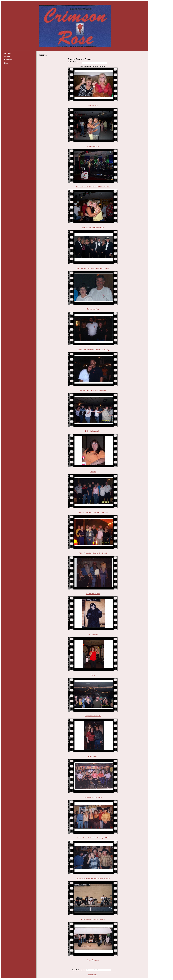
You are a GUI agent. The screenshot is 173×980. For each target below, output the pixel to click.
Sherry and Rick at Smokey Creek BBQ (93, 390)
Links (6, 63)
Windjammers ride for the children (93, 919)
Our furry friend (93, 634)
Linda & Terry (93, 757)
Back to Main (93, 975)
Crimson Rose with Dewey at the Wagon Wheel (93, 838)
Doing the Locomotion (93, 431)
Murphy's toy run (93, 960)
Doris (93, 675)
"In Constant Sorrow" (93, 594)
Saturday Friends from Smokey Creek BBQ (93, 512)
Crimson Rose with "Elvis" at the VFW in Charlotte (93, 187)
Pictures (7, 56)
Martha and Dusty (93, 146)
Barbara (93, 472)
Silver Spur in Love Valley (93, 797)
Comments (8, 60)
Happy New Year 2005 (93, 716)
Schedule (8, 53)
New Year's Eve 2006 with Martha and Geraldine (93, 268)
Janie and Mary (93, 106)
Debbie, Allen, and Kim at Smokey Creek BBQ (93, 350)
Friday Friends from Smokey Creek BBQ (93, 553)
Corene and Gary (93, 309)
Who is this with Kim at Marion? (93, 228)
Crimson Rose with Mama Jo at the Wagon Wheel (93, 879)
